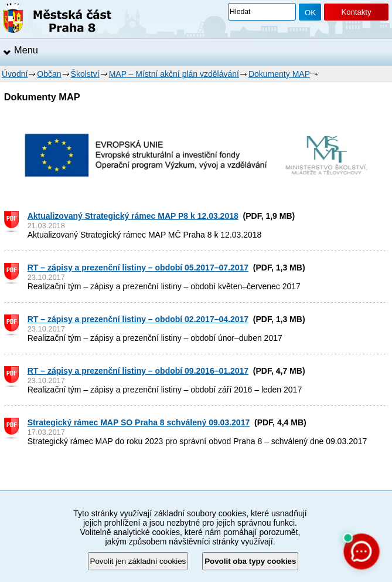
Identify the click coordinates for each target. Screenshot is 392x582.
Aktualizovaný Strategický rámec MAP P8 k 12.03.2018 (133, 216)
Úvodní (15, 74)
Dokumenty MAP (279, 74)
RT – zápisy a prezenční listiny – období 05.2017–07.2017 (138, 268)
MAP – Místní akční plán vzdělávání (174, 74)
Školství (85, 74)
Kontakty (356, 12)
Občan (49, 74)
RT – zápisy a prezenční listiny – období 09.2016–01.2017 (138, 371)
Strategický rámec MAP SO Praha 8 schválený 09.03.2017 (139, 422)
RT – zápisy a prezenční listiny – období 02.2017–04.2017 (138, 319)
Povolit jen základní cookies (138, 561)
